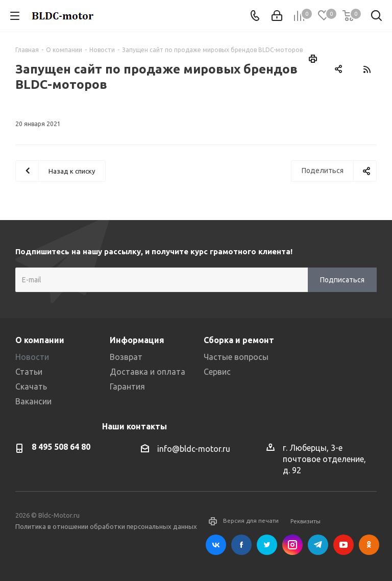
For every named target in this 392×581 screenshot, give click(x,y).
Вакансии (33, 401)
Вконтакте (216, 545)
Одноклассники (369, 545)
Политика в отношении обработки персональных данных (106, 526)
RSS (366, 69)
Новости (32, 357)
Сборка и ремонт (239, 340)
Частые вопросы (236, 357)
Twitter (267, 545)
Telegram (318, 545)
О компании (40, 340)
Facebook (241, 545)
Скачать (31, 386)
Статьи (29, 372)
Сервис (217, 372)
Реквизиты (305, 521)
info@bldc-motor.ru (194, 449)
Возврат (126, 357)
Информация (137, 340)
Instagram (292, 545)
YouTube (344, 545)
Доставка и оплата (148, 372)
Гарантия (127, 386)
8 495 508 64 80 (61, 447)
